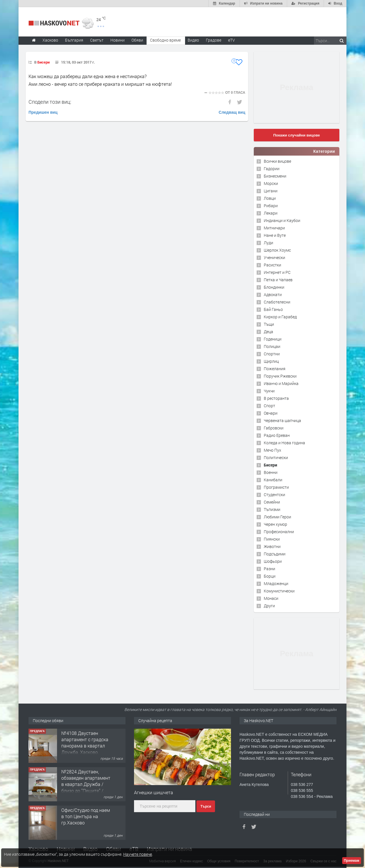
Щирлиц (271, 361)
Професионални (279, 532)
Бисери (43, 62)
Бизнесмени (275, 176)
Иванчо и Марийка (281, 383)
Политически (276, 458)
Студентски (274, 495)
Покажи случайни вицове (297, 135)
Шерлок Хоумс (277, 250)
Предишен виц (43, 112)
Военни (271, 472)
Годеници (273, 339)
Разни (269, 569)
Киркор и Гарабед (280, 317)
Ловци (270, 198)
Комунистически (279, 591)
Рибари (271, 206)
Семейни (272, 502)
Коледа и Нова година (284, 443)
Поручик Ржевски (280, 376)
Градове (214, 40)
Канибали (273, 480)
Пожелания (275, 369)
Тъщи (269, 324)
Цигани (271, 191)
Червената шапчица (282, 420)
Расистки (272, 265)
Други (269, 606)
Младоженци (276, 583)
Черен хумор (275, 524)
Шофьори (273, 561)
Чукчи (269, 391)
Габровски (274, 428)
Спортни (272, 354)
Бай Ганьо (273, 309)
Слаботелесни (277, 302)
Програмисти (276, 487)
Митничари (274, 228)
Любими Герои (277, 517)
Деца (268, 332)
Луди (268, 243)
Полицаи (272, 346)
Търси (206, 806)
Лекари (271, 213)
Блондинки (274, 287)
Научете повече (138, 854)
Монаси (271, 598)
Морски (271, 183)
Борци (270, 576)
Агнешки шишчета (154, 792)
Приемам (352, 861)
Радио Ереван (277, 435)
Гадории (272, 169)
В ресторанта (276, 398)
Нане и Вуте (275, 235)
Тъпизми (272, 509)
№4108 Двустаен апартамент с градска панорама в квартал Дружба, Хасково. (85, 743)
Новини (117, 40)
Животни (272, 546)
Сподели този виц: (50, 102)
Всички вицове (277, 161)
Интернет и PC (277, 272)
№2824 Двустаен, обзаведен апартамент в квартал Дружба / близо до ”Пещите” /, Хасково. (86, 784)
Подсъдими (275, 554)
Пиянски (272, 539)
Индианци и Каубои (282, 220)
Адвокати (273, 295)
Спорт (269, 406)
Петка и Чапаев (278, 280)
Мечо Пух (272, 450)
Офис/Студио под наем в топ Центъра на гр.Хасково (86, 816)
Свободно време (165, 40)
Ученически (274, 257)
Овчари (271, 413)
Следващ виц (232, 112)
